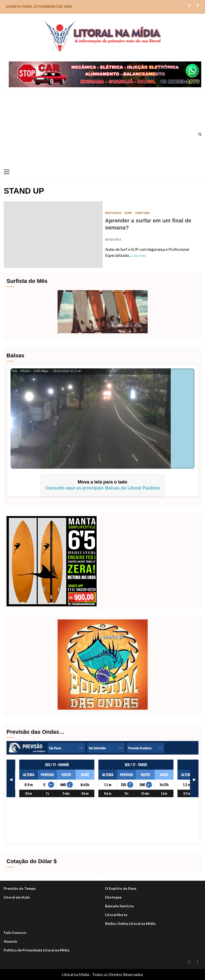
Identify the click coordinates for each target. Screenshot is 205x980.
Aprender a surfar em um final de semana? (53, 235)
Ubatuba (143, 213)
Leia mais (139, 255)
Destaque (113, 897)
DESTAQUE (114, 213)
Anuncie (10, 941)
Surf (129, 213)
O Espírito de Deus (121, 888)
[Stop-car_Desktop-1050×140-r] (105, 74)
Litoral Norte (116, 915)
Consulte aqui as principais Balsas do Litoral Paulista (102, 488)
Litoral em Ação (17, 897)
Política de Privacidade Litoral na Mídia (37, 950)
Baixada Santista (119, 906)
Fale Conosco (15, 932)
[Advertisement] (101, 128)
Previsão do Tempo (20, 888)
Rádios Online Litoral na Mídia (130, 923)
